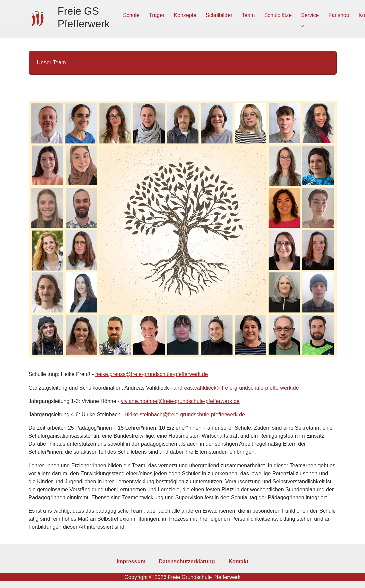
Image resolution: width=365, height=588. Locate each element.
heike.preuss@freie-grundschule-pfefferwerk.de (152, 373)
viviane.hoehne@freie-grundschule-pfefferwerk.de (180, 399)
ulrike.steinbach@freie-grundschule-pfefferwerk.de (185, 413)
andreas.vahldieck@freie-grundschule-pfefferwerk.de (236, 386)
